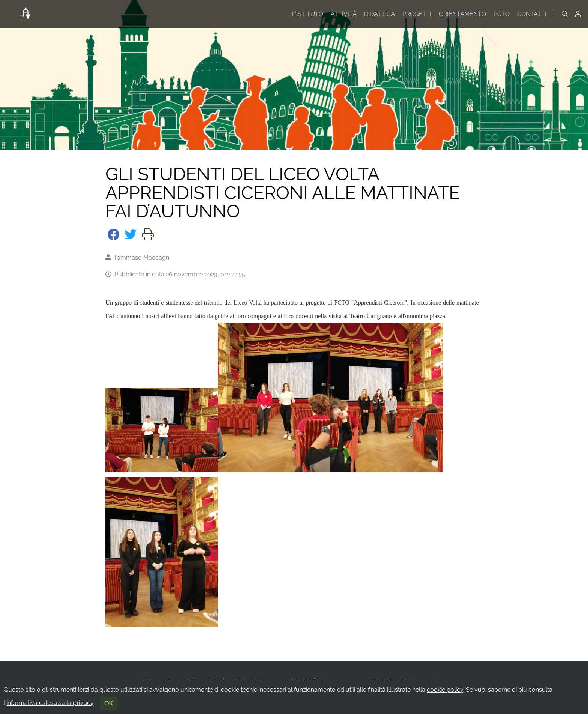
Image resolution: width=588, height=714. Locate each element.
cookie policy (445, 690)
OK (109, 703)
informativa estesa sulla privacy (50, 703)
